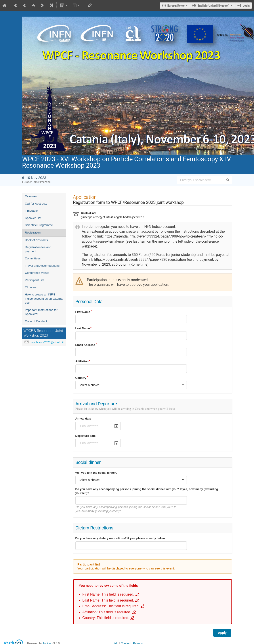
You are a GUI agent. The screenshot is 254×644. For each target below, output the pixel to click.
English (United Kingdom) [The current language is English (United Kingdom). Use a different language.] (214, 6)
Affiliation (82, 361)
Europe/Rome (176, 6)
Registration (33, 233)
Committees (33, 258)
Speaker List (33, 218)
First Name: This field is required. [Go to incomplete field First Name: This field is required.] (108, 594)
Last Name (83, 328)
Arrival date (83, 419)
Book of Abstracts (36, 240)
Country (81, 378)
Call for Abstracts (36, 204)
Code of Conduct (36, 321)
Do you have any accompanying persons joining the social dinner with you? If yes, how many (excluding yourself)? (147, 491)
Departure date (86, 436)
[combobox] (131, 385)
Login (246, 6)
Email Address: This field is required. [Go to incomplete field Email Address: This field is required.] (111, 606)
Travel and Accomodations (42, 266)
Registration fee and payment (38, 249)
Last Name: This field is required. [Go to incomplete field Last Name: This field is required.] (108, 600)
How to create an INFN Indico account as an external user (44, 299)
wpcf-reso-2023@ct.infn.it (47, 342)
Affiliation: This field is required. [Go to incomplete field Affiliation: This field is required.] (107, 612)
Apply (222, 633)
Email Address (85, 345)
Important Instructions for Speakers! (41, 312)
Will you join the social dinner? (96, 473)
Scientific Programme (39, 225)
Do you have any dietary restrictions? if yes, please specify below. (120, 538)
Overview (31, 196)
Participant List (35, 280)
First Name (83, 312)
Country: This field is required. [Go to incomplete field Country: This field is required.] (106, 618)
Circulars (31, 287)
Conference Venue (37, 273)
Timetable (31, 211)
